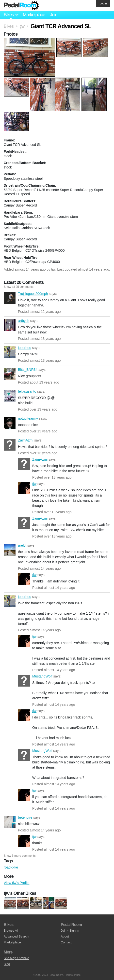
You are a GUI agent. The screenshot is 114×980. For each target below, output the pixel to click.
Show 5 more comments (20, 856)
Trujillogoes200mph (10, 298)
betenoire (10, 822)
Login (103, 3)
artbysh (10, 325)
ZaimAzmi (10, 445)
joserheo (10, 352)
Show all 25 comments (19, 287)
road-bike (11, 867)
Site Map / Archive (16, 958)
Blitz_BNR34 (10, 374)
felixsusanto (10, 396)
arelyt (10, 550)
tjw (53, 269)
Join (54, 15)
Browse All (11, 931)
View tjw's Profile (16, 883)
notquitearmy (10, 423)
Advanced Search (16, 936)
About (65, 936)
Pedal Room (21, 6)
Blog (7, 964)
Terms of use (73, 975)
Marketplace (34, 15)
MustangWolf (24, 681)
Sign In (74, 931)
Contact (66, 942)
